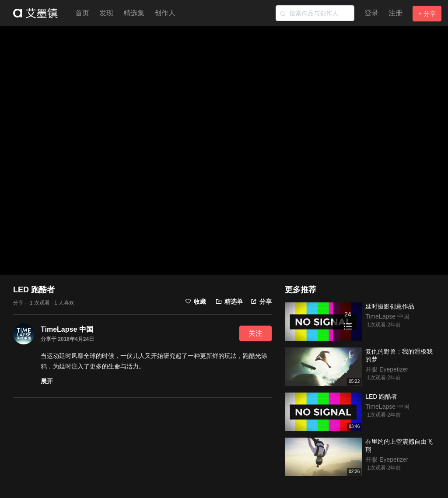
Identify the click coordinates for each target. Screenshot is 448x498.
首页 (82, 13)
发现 (106, 13)
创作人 (165, 13)
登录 (371, 13)
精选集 (134, 13)
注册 (395, 13)
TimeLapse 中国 (67, 329)
